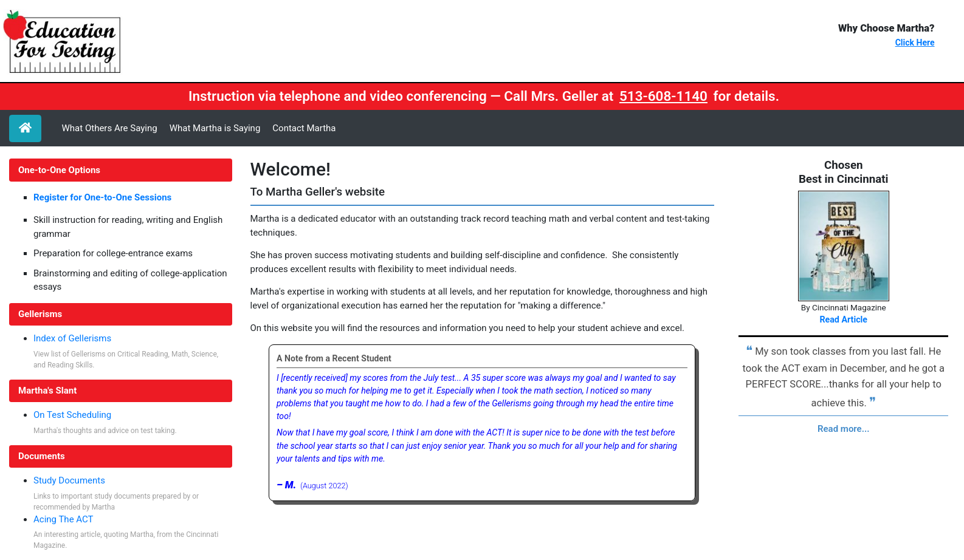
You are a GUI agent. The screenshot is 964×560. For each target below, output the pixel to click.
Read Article (843, 319)
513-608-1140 (663, 96)
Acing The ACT (64, 519)
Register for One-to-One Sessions (102, 197)
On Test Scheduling (72, 415)
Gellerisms (40, 314)
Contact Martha (304, 128)
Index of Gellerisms (72, 338)
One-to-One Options (59, 170)
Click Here (915, 43)
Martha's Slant (47, 391)
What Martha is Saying (215, 128)
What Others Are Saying (110, 128)
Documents (42, 456)
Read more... (843, 429)
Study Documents (69, 480)
